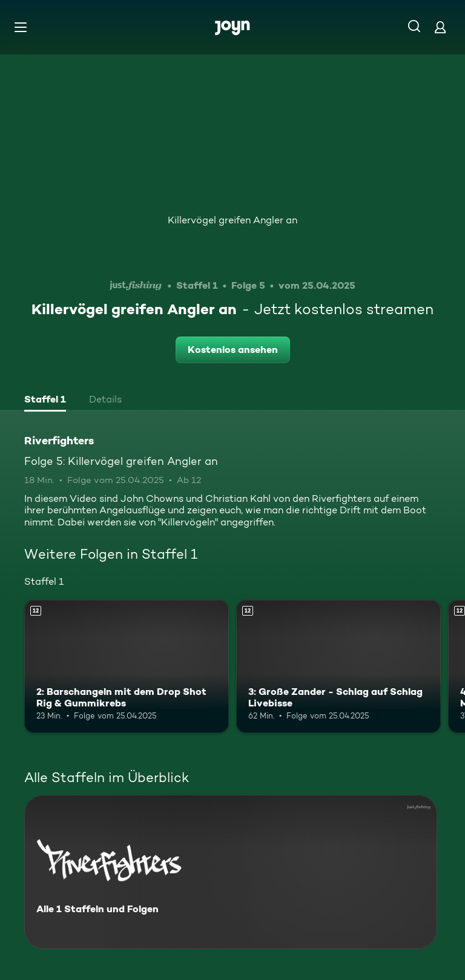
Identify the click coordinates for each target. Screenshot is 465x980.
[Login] (440, 27)
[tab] (45, 401)
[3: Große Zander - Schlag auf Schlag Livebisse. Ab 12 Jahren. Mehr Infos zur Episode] (338, 666)
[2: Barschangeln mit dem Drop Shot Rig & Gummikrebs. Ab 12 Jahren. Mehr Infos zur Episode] (127, 666)
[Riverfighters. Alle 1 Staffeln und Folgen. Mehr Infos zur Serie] (231, 872)
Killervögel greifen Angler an (232, 220)
